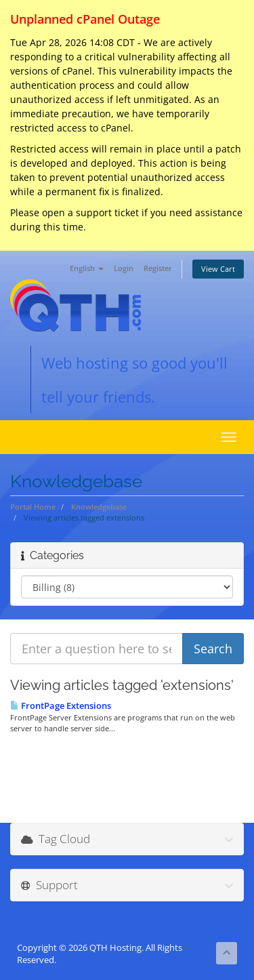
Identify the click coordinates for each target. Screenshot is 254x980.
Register (158, 268)
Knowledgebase (99, 507)
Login (124, 268)
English (87, 268)
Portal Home (33, 507)
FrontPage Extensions (61, 706)
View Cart (218, 269)
